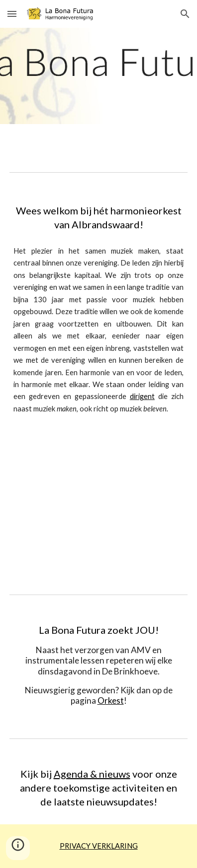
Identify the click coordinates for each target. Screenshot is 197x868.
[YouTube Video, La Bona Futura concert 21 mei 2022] (98, 506)
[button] (12, 14)
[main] (98, 217)
